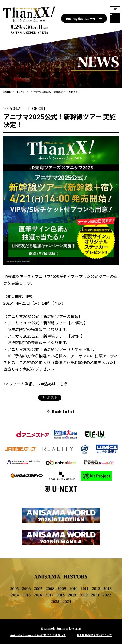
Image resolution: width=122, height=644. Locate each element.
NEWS (21, 92)
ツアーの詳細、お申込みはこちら (38, 384)
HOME (7, 92)
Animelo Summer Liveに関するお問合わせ (38, 635)
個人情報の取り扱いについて (94, 635)
